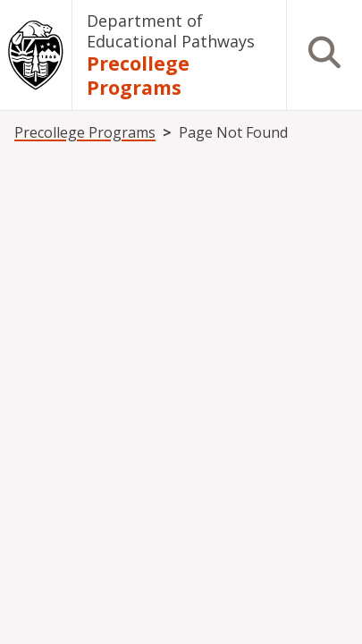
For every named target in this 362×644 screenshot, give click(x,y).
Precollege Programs (138, 75)
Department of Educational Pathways (171, 31)
